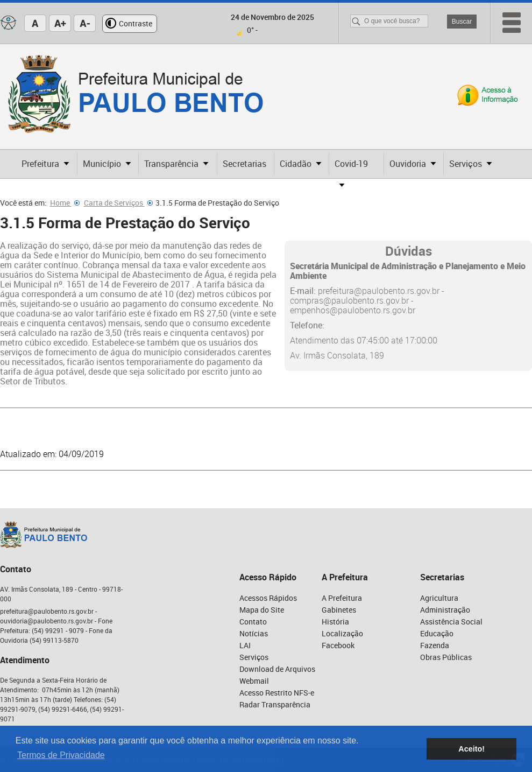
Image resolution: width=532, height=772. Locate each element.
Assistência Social (451, 622)
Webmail (254, 681)
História (335, 622)
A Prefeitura (342, 598)
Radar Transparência (275, 704)
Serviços (254, 657)
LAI (245, 645)
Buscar (462, 22)
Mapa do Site (262, 610)
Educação (437, 633)
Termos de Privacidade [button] (61, 755)
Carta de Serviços (118, 203)
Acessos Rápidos (268, 598)
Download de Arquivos (277, 669)
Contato (253, 622)
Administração (445, 610)
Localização (342, 633)
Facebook (338, 645)
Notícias (254, 633)
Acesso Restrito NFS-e (277, 693)
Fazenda (435, 645)
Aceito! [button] (471, 749)
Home (65, 203)
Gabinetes (339, 610)
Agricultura (439, 598)
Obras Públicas (446, 657)
